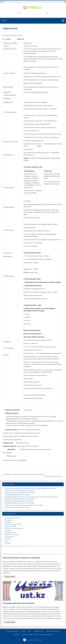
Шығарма (8, 539)
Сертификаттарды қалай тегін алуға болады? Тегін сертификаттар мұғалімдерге (32, 497)
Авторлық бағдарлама (12, 518)
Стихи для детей (10, 533)
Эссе (6, 541)
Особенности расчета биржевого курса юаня (20, 491)
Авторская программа (13, 631)
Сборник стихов (39, 631)
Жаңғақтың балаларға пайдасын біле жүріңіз (20, 499)
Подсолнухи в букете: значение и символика (20, 493)
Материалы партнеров (53, 631)
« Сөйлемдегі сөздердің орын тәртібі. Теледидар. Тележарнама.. (24, 474)
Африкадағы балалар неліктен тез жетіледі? (20, 503)
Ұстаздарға (9, 520)
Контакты (16, 635)
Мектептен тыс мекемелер (14, 528)
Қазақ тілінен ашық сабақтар (14, 35)
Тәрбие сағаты (10, 537)
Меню (2, 2)
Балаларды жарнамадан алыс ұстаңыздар (19, 501)
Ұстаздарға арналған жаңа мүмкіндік (17, 495)
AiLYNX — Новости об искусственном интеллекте (35, 640)
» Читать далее (10, 577)
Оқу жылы (8, 530)
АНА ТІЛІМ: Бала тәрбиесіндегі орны (17, 507)
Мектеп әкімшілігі (11, 526)
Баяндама (8, 522)
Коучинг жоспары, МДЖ (13, 524)
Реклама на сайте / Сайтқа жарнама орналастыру (37, 635)
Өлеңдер (8, 543)
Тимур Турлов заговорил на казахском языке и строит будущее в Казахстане (31, 488)
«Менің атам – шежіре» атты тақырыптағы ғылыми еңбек (24, 505)
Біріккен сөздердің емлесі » (54, 476)
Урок (24, 631)
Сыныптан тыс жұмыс (12, 535)
